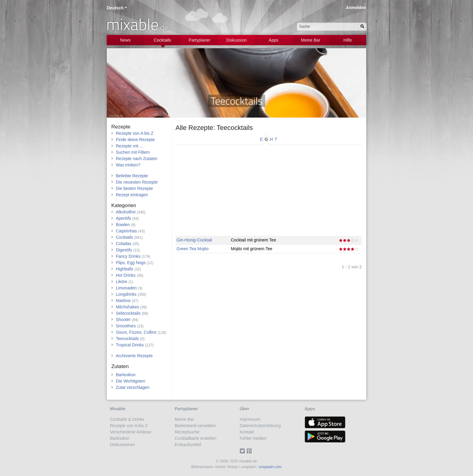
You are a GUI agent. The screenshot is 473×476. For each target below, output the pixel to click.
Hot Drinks (126, 275)
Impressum (250, 419)
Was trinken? (128, 165)
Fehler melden (253, 438)
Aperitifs (124, 218)
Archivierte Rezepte (134, 356)
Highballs (125, 269)
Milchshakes (127, 307)
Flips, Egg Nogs (131, 263)
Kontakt (247, 432)
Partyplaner (199, 40)
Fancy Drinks (128, 256)
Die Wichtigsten (130, 381)
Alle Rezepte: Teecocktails (214, 128)
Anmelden (356, 8)
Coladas (124, 244)
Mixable (118, 409)
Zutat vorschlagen (133, 387)
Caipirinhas (126, 231)
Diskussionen (123, 445)
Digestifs (124, 250)
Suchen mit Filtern (133, 152)
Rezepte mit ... (129, 146)
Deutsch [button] (115, 8)
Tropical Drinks (130, 345)
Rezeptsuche (187, 432)
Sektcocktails (128, 313)
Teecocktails (127, 339)
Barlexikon (126, 375)
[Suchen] (362, 27)
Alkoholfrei (126, 212)
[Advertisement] (269, 194)
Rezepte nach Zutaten (137, 159)
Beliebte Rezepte (132, 176)
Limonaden (126, 288)
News (125, 40)
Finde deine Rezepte (135, 140)
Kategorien (124, 205)
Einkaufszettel (188, 445)
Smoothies (126, 326)
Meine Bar (311, 40)
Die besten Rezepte (134, 188)
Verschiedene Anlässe (131, 432)
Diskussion (237, 40)
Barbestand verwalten (195, 426)
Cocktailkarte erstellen (196, 438)
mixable (137, 24)
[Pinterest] (250, 451)
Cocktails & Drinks (127, 419)
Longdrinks (126, 294)
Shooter (123, 320)
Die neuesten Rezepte (137, 182)
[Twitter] (243, 451)
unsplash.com (270, 467)
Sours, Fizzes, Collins (136, 332)
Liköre (122, 282)
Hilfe (348, 40)
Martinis (123, 301)
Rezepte (121, 127)
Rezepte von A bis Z (135, 133)
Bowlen (123, 225)
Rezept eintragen (132, 195)
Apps (274, 40)
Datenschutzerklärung (260, 426)
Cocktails (162, 40)
